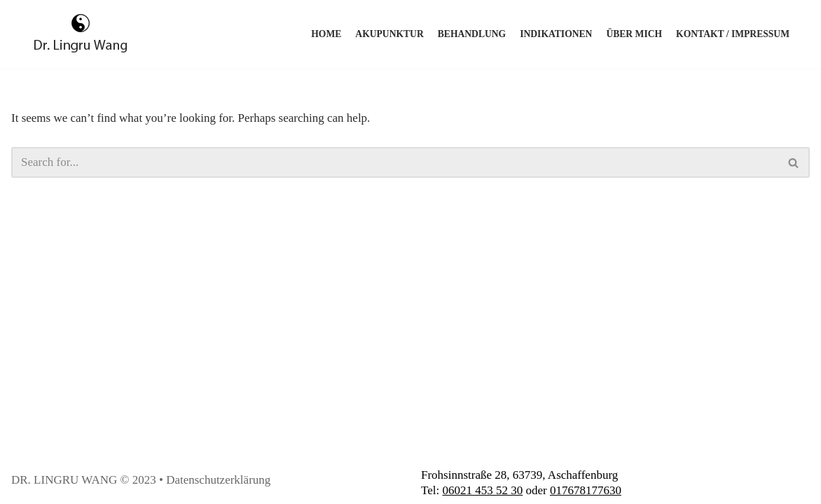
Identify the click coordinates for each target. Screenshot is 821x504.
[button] (793, 163)
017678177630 (586, 490)
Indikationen (556, 34)
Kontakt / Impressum (733, 34)
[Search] (395, 162)
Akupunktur (389, 34)
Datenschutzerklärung (218, 480)
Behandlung (472, 34)
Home (326, 34)
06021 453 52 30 (482, 490)
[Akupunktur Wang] (81, 34)
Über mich (634, 34)
